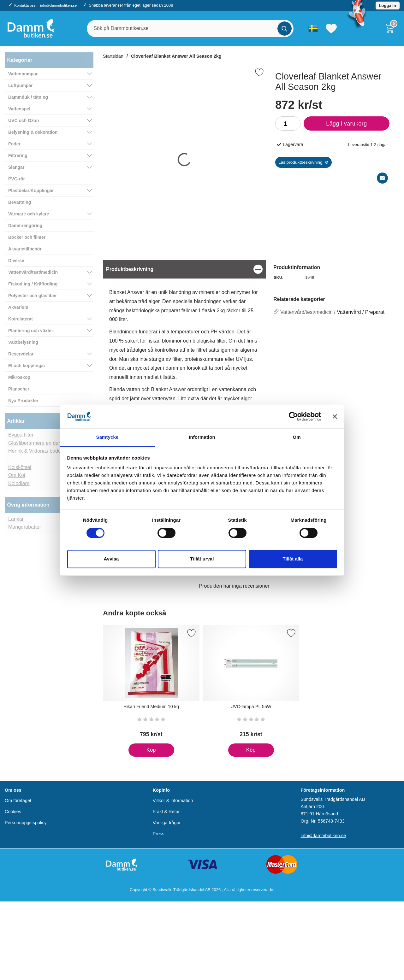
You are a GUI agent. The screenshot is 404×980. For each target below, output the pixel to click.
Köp (142, 752)
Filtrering (18, 156)
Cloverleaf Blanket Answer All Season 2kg (176, 56)
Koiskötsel (20, 467)
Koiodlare (19, 483)
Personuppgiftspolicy (26, 823)
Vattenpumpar (23, 74)
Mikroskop (19, 377)
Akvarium (18, 307)
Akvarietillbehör (25, 249)
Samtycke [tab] (107, 437)
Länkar (16, 519)
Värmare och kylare (29, 214)
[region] (184, 269)
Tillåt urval (202, 559)
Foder (14, 144)
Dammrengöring (25, 226)
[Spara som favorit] (191, 633)
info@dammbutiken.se (58, 5)
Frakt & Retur (166, 812)
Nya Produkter (23, 401)
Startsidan (113, 56)
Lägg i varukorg (335, 125)
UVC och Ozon (24, 120)
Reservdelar (21, 354)
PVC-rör (17, 179)
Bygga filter (21, 435)
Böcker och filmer (27, 237)
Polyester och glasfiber (33, 296)
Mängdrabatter (25, 527)
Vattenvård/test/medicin (33, 272)
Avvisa (111, 559)
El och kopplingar (27, 366)
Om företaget (18, 801)
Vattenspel (19, 109)
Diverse (16, 261)
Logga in (388, 6)
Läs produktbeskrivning (300, 162)
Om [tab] (297, 437)
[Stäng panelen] (335, 416)
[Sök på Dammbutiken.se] (190, 29)
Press (159, 834)
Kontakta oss (25, 5)
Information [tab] (202, 437)
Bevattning (20, 202)
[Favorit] (259, 72)
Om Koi (17, 475)
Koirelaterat (21, 319)
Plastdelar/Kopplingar (31, 191)
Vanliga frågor (167, 823)
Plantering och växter (31, 331)
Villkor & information (173, 801)
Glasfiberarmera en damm (38, 443)
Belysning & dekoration (33, 132)
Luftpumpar (21, 85)
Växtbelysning (23, 342)
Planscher (19, 389)
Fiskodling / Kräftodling (33, 284)
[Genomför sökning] (285, 29)
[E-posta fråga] (382, 178)
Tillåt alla (293, 559)
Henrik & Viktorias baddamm (40, 451)
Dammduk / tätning (28, 97)
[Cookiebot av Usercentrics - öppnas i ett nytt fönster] (293, 416)
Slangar (16, 167)
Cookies (13, 812)
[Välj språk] (313, 28)
